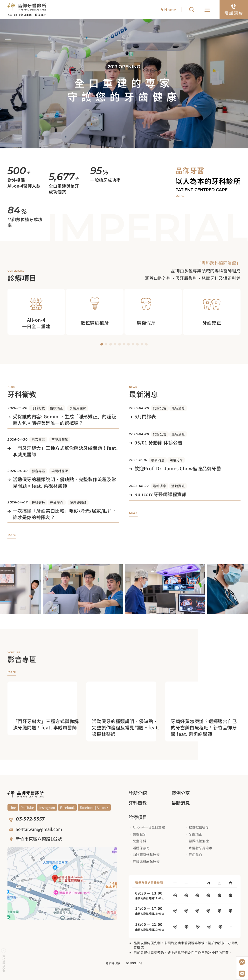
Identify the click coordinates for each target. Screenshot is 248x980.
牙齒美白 (57, 502)
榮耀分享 (176, 460)
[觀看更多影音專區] (12, 672)
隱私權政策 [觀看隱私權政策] (113, 963)
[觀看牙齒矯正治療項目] (212, 312)
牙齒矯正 (195, 834)
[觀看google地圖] (62, 883)
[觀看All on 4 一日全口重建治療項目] (36, 312)
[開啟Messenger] (242, 962)
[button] (207, 10)
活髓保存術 (141, 848)
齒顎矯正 (56, 408)
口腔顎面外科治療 (146, 855)
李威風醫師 (78, 408)
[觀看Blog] (47, 807)
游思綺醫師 (78, 502)
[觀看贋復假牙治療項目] (153, 312)
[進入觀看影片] (48, 724)
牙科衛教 (38, 408)
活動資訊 (178, 486)
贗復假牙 (139, 834)
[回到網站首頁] (27, 6)
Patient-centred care (201, 190)
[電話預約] (234, 10)
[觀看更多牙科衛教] (12, 535)
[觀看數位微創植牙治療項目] (95, 312)
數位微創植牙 (199, 827)
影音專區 (38, 439)
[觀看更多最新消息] (133, 513)
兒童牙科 (139, 841)
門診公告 (160, 408)
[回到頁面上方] (4, 961)
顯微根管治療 (199, 841)
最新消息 (178, 408)
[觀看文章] (63, 420)
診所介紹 (138, 793)
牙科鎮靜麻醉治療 (146, 862)
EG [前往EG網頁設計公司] (141, 963)
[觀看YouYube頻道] (13, 807)
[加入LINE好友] (242, 974)
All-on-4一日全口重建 (149, 827)
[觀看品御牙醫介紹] (180, 196)
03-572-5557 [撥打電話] (30, 819)
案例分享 (181, 793)
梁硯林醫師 (60, 471)
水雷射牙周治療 (200, 848)
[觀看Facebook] (67, 807)
